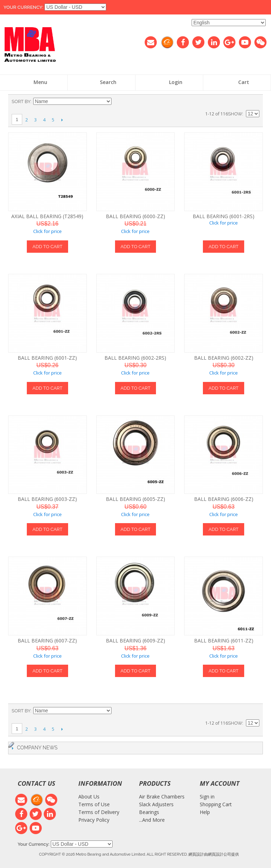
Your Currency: (23, 7)
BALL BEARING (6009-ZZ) (135, 640)
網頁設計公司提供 (223, 854)
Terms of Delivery (99, 812)
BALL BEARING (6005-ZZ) (135, 499)
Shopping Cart (216, 804)
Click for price (47, 231)
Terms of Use (94, 804)
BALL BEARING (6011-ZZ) (224, 640)
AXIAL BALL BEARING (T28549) (47, 216)
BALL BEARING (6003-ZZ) (47, 499)
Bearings (149, 812)
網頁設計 (196, 854)
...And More (152, 820)
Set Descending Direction (118, 102)
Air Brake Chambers (162, 797)
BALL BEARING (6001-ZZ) (47, 358)
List (254, 102)
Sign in (207, 797)
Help (205, 812)
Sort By (21, 101)
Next (62, 120)
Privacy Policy (94, 820)
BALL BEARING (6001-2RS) (224, 216)
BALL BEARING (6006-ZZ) (224, 499)
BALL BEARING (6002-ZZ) (224, 358)
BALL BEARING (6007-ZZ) (47, 640)
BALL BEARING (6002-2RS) (135, 358)
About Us (89, 797)
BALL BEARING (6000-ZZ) (135, 216)
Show (235, 114)
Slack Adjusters (156, 804)
